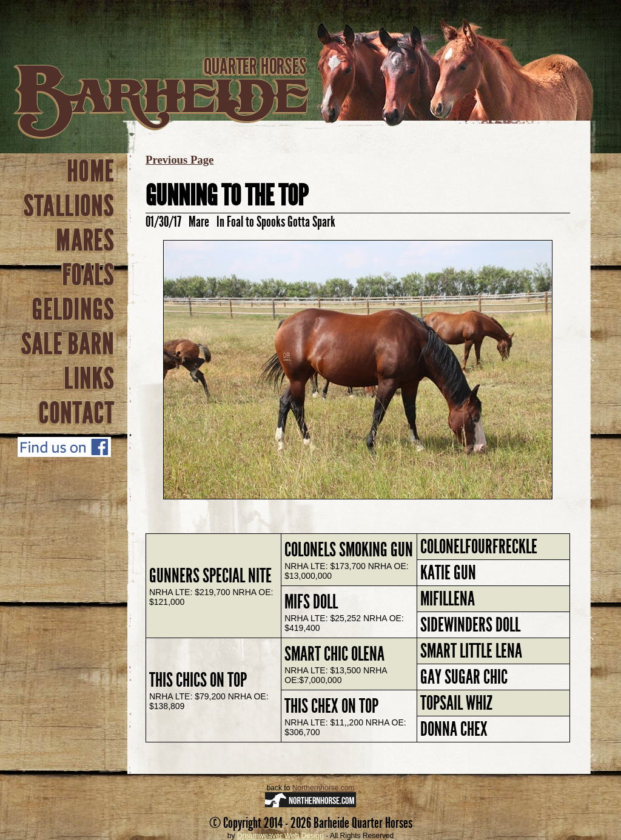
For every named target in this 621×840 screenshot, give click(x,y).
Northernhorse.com (324, 788)
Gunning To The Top (227, 195)
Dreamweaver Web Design (280, 836)
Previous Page (180, 160)
